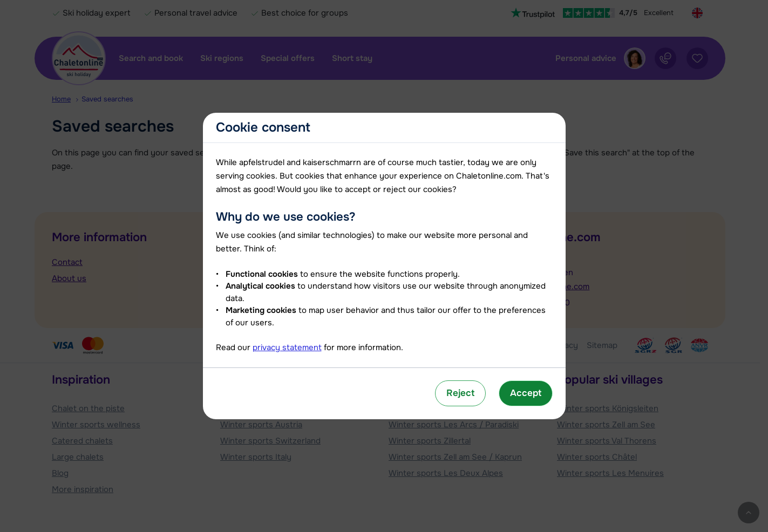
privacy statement (287, 347)
